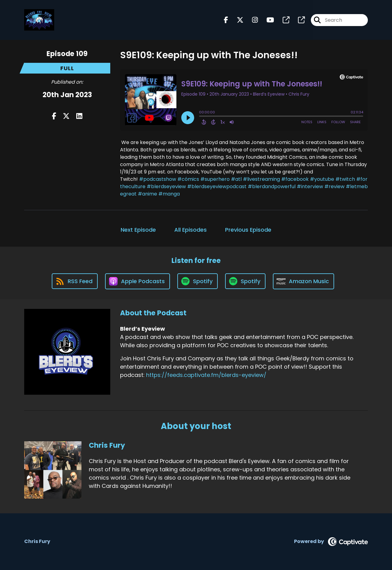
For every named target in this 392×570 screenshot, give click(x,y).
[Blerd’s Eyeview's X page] (236, 20)
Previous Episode (248, 230)
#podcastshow (158, 179)
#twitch (345, 179)
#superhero (215, 179)
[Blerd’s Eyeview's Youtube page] (267, 20)
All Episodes (190, 230)
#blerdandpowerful (272, 186)
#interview (310, 186)
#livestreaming (261, 179)
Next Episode (138, 230)
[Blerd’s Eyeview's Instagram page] (251, 20)
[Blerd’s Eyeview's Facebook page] (226, 20)
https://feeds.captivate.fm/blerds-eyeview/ (206, 375)
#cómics (188, 179)
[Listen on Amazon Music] (303, 281)
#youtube (322, 179)
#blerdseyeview (166, 186)
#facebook (295, 179)
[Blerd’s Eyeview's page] (282, 20)
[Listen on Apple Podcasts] (138, 281)
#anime (147, 194)
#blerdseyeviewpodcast (217, 186)
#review (334, 186)
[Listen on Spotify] (198, 281)
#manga (169, 194)
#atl (236, 179)
